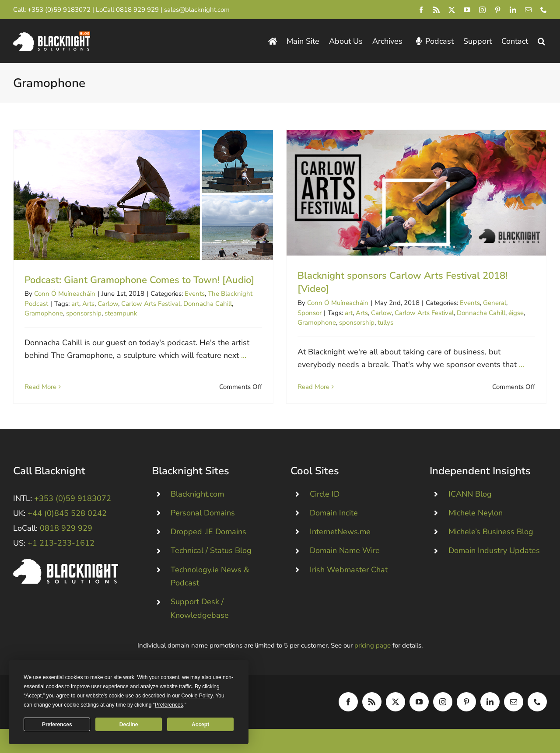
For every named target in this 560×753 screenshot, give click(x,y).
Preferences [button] (169, 705)
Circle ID (325, 495)
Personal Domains (203, 514)
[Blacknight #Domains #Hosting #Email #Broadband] (66, 564)
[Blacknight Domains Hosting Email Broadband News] (52, 35)
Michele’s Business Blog (491, 533)
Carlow (108, 304)
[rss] (436, 10)
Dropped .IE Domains (208, 533)
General (484, 303)
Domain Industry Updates (494, 552)
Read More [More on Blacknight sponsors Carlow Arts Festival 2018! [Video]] (303, 387)
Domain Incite (334, 514)
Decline (129, 725)
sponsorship (84, 313)
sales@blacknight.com (197, 10)
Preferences (57, 725)
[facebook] (421, 10)
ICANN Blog (470, 495)
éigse (505, 313)
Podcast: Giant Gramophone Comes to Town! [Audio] (139, 280)
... (244, 355)
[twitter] (452, 10)
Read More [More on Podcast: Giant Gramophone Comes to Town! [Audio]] (40, 378)
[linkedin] (513, 10)
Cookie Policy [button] (197, 696)
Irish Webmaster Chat (349, 571)
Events (195, 294)
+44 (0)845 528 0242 (67, 515)
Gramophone (44, 313)
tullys (374, 322)
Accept (200, 725)
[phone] (544, 10)
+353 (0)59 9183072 (59, 10)
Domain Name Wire (345, 552)
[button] (541, 41)
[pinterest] (498, 10)
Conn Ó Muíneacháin (65, 294)
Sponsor (299, 313)
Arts (88, 304)
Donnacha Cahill (208, 304)
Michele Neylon (476, 514)
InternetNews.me (340, 533)
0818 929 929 (137, 10)
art (75, 304)
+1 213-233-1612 (61, 545)
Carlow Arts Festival (151, 304)
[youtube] (467, 10)
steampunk (121, 313)
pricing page (373, 647)
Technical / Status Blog (211, 552)
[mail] (528, 10)
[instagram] (482, 10)
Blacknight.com (197, 495)
